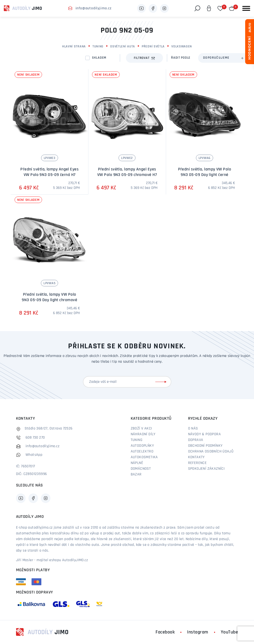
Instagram (198, 632)
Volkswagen (182, 47)
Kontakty (196, 457)
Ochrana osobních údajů (211, 452)
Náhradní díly (143, 434)
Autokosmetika (144, 457)
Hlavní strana (74, 47)
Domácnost (141, 469)
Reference (197, 463)
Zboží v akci (141, 429)
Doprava (196, 440)
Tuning (98, 47)
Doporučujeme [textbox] (216, 58)
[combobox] (223, 58)
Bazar (136, 475)
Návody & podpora (204, 434)
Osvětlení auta (123, 47)
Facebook (165, 632)
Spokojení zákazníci (206, 469)
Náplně (137, 463)
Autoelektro (142, 452)
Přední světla (153, 47)
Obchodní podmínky (205, 446)
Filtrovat (144, 58)
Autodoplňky (142, 446)
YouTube (230, 632)
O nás (193, 429)
